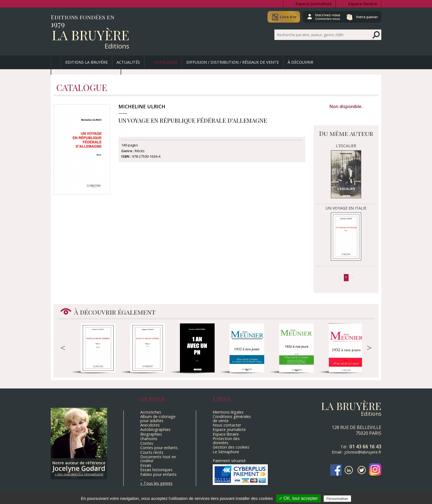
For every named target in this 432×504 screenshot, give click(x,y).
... (141, 479)
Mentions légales (228, 412)
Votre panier (366, 17)
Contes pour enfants (159, 448)
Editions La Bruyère (87, 62)
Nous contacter (227, 425)
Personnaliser (337, 499)
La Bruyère (91, 35)
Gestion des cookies (231, 447)
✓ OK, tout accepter (298, 498)
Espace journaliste (314, 4)
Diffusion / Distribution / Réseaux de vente (233, 62)
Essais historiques (156, 470)
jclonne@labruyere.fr (363, 452)
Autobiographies (155, 429)
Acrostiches (151, 412)
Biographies (151, 434)
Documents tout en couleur (158, 459)
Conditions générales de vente (232, 418)
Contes (147, 443)
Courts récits (152, 452)
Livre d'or (283, 17)
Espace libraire (363, 4)
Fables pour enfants (158, 474)
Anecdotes (150, 425)
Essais (146, 465)
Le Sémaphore (226, 452)
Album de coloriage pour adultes (158, 418)
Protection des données (226, 440)
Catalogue (166, 62)
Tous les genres (158, 483)
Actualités (128, 62)
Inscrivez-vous (324, 17)
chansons (149, 439)
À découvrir (300, 62)
